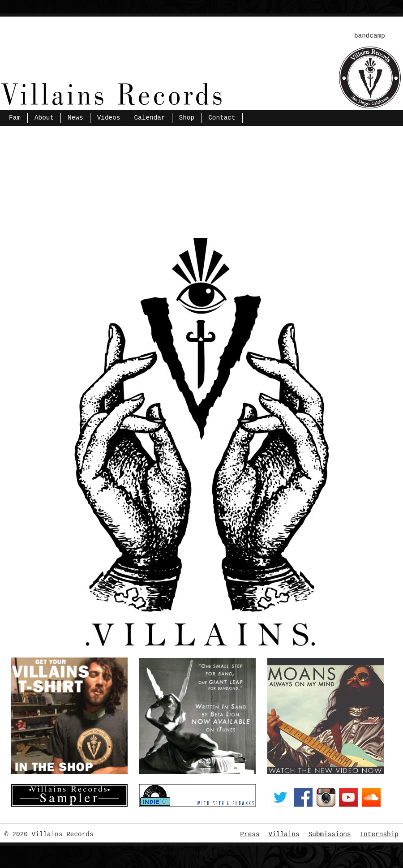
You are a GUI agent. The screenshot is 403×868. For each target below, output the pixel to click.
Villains (284, 834)
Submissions (330, 834)
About (44, 118)
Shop (187, 118)
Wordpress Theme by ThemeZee (202, 853)
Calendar (149, 118)
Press (250, 834)
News (75, 118)
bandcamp (370, 36)
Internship (379, 834)
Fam (15, 118)
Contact (222, 118)
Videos (109, 118)
